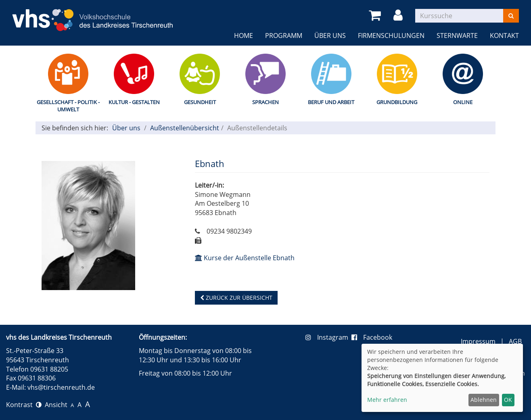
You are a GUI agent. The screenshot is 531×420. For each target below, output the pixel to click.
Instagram (328, 337)
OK (508, 400)
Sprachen (265, 102)
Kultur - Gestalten (134, 102)
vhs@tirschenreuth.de (61, 387)
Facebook (372, 337)
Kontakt (504, 36)
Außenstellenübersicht (185, 128)
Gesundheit (200, 102)
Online (463, 102)
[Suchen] (511, 16)
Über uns (330, 36)
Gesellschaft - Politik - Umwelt (68, 106)
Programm (284, 36)
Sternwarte (457, 36)
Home (244, 36)
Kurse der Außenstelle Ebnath (245, 258)
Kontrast (24, 405)
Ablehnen (484, 400)
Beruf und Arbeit (331, 102)
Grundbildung (397, 102)
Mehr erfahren (387, 400)
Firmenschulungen (391, 36)
